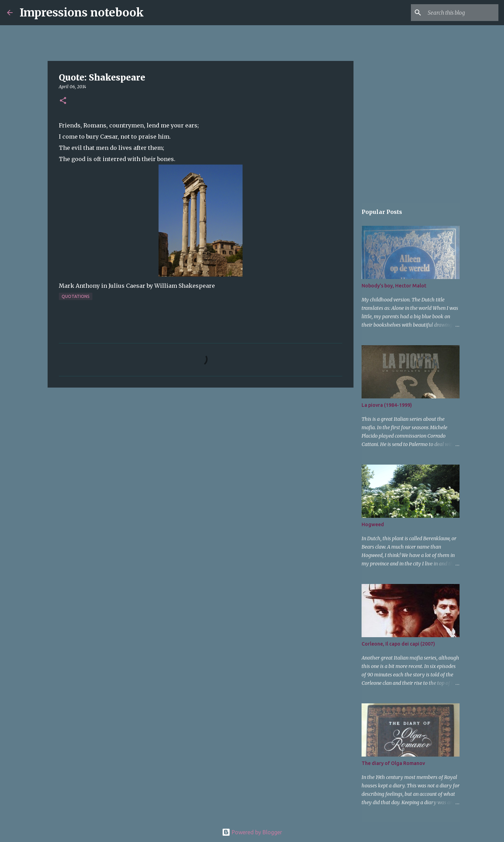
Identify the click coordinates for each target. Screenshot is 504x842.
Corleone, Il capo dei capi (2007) (398, 644)
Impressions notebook (82, 13)
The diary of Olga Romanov (393, 763)
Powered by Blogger (252, 832)
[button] (63, 101)
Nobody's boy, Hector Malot (394, 286)
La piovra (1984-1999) (387, 405)
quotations (76, 296)
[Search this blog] (462, 13)
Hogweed (373, 524)
